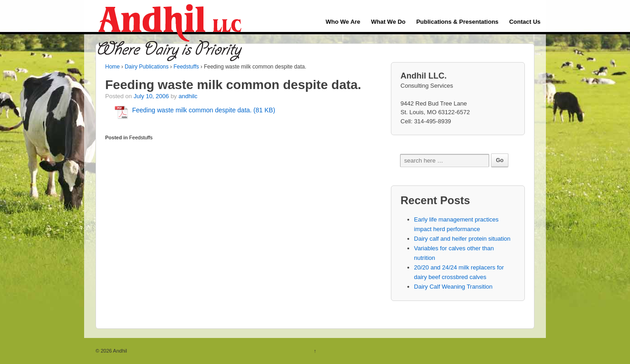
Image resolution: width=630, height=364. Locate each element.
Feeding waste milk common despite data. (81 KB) (204, 110)
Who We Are (343, 22)
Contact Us (525, 22)
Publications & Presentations (457, 22)
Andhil (120, 351)
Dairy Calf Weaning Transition (454, 287)
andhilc (188, 96)
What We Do (388, 22)
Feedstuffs (186, 67)
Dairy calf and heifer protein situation (462, 239)
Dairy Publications (147, 67)
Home (112, 67)
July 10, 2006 (151, 96)
